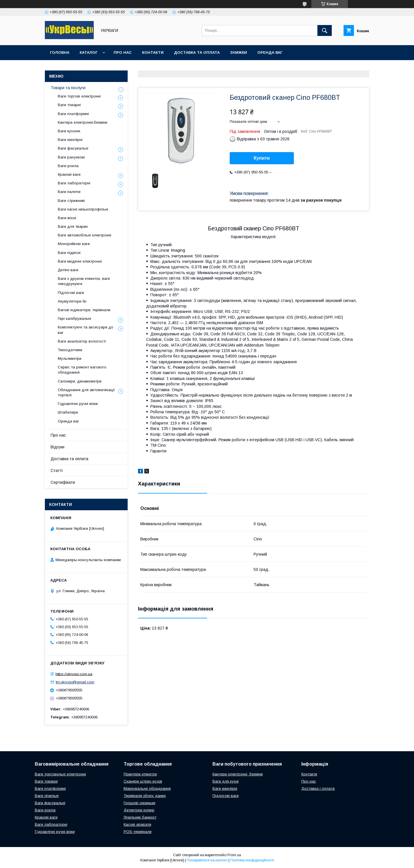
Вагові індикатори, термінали (84, 310)
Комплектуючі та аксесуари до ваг (86, 330)
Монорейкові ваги (74, 244)
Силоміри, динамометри (80, 381)
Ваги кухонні (69, 131)
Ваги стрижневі (71, 201)
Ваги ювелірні (70, 140)
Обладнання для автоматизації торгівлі (86, 392)
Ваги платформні (73, 114)
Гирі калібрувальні (74, 319)
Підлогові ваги (71, 293)
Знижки (238, 52)
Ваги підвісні (69, 253)
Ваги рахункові (71, 157)
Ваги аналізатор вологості (82, 341)
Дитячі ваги (68, 270)
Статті (57, 471)
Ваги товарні (69, 105)
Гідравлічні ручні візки (78, 404)
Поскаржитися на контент (207, 860)
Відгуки (57, 447)
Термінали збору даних (145, 796)
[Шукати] (325, 30)
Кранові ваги (69, 174)
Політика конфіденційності (252, 860)
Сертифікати (63, 482)
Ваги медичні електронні (80, 261)
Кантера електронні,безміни (83, 122)
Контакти (153, 52)
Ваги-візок (67, 218)
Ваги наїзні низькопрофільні (83, 209)
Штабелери (68, 412)
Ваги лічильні (47, 796)
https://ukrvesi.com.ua (74, 674)
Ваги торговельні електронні (60, 774)
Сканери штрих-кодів (143, 781)
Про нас (123, 52)
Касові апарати (137, 824)
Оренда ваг (270, 52)
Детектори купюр (139, 810)
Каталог (89, 52)
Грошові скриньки (139, 803)
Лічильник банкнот (140, 817)
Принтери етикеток (140, 774)
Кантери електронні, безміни (238, 774)
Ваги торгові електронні (79, 96)
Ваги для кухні (226, 781)
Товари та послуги (68, 88)
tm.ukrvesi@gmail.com (75, 682)
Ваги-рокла (68, 166)
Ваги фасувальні (73, 148)
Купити (262, 158)
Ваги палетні (69, 192)
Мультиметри (70, 359)
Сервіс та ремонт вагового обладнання (82, 370)
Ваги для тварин (73, 226)
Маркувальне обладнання (147, 788)
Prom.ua (234, 855)
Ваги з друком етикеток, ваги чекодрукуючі (84, 281)
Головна (60, 52)
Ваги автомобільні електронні (85, 235)
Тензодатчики (70, 350)
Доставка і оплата (318, 788)
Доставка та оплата (197, 52)
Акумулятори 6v (72, 301)
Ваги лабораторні (74, 183)
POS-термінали (138, 832)
